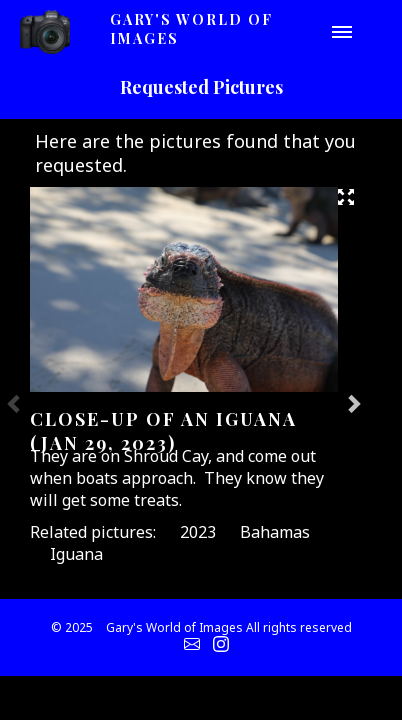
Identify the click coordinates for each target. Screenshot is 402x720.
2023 (198, 532)
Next (353, 403)
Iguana (76, 554)
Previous (15, 403)
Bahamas (275, 532)
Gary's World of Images (191, 29)
